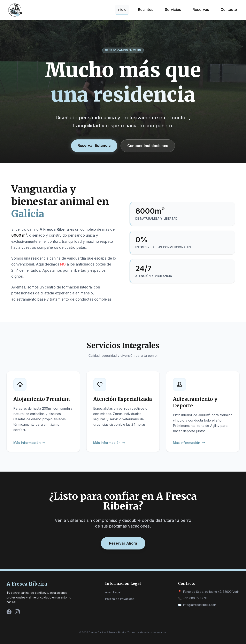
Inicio (122, 10)
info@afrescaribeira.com (200, 605)
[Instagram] (17, 612)
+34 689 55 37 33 (195, 598)
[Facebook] (9, 612)
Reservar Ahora (123, 543)
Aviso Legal (113, 592)
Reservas (201, 10)
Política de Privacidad (120, 599)
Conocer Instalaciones (148, 146)
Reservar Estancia (94, 145)
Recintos (146, 10)
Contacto (229, 10)
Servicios (173, 10)
